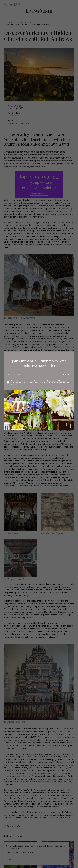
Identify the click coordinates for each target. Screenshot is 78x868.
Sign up (66, 374)
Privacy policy (52, 381)
